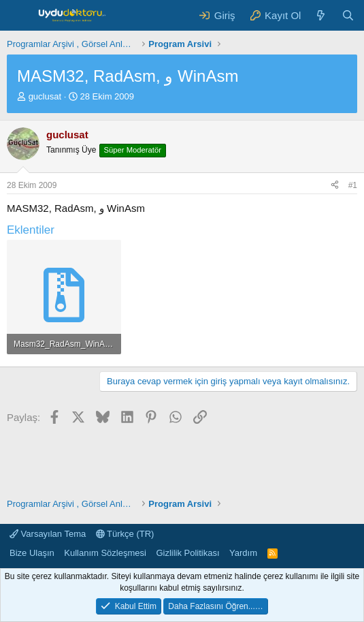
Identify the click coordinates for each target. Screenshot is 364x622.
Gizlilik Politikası (187, 553)
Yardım (243, 553)
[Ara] (348, 15)
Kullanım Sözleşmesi (105, 553)
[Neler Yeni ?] (321, 15)
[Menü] (19, 16)
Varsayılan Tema (48, 534)
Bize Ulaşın (32, 553)
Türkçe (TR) (125, 534)
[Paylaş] (335, 186)
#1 (353, 185)
